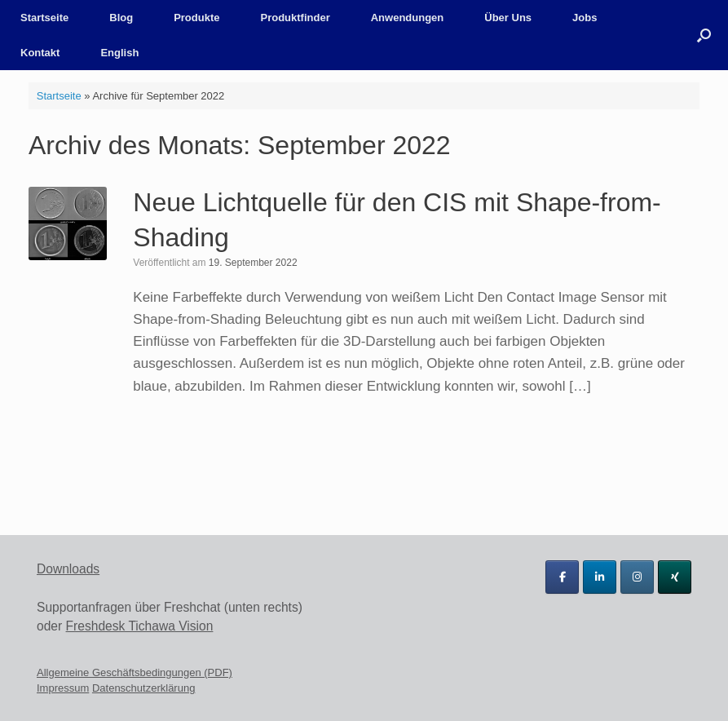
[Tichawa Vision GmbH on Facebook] (562, 577)
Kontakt (40, 53)
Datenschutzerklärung (143, 688)
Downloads (68, 569)
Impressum (63, 688)
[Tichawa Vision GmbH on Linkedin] (600, 577)
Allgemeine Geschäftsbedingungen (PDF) (135, 672)
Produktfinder (295, 18)
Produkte (196, 18)
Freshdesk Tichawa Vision (140, 626)
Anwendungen (408, 18)
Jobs (585, 18)
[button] (704, 35)
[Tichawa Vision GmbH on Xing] (675, 577)
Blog (121, 18)
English (119, 53)
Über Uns (508, 18)
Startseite (44, 18)
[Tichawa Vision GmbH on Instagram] (637, 577)
